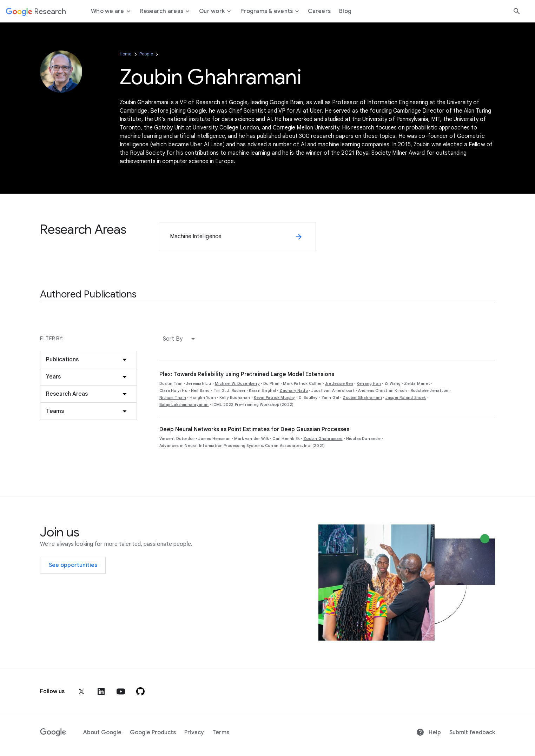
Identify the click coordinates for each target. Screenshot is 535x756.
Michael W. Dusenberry (237, 383)
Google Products (153, 732)
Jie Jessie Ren (339, 383)
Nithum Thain (173, 397)
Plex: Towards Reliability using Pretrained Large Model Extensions (247, 374)
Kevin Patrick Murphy (275, 397)
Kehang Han (369, 383)
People (146, 54)
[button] (180, 339)
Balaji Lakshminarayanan (184, 404)
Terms (221, 732)
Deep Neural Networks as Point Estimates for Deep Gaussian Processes (254, 429)
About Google (102, 732)
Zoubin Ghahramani (362, 397)
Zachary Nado (293, 390)
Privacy (194, 732)
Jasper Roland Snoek (406, 397)
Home (126, 54)
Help (428, 732)
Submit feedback (472, 732)
